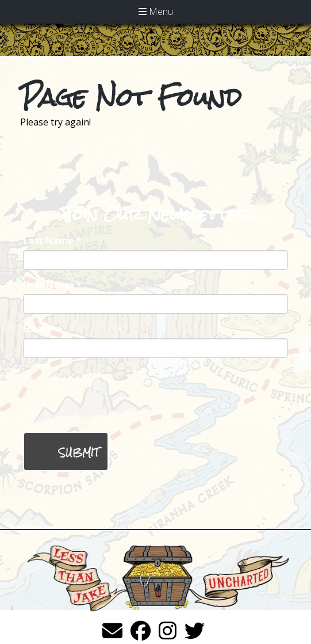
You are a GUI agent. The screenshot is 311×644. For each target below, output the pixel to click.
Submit (79, 453)
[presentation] (110, 395)
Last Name (52, 241)
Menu (156, 12)
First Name (52, 285)
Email (39, 329)
